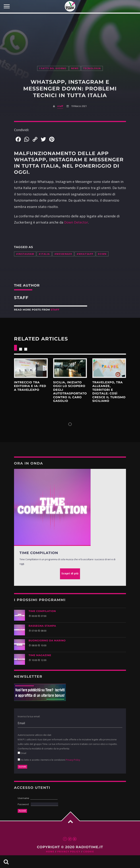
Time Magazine (40, 655)
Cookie (89, 852)
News (75, 68)
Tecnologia (92, 68)
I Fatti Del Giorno (53, 68)
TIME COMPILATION (42, 611)
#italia (44, 254)
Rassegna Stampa (42, 626)
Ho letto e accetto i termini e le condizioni (49, 760)
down (102, 254)
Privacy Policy (73, 760)
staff (60, 106)
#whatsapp (85, 254)
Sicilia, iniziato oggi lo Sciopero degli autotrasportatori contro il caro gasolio (72, 392)
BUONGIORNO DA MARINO (47, 641)
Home (50, 852)
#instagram (25, 254)
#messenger (63, 254)
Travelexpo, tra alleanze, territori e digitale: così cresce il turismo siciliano (109, 392)
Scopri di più (31, 368)
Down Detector (76, 222)
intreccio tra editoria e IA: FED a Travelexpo (30, 386)
